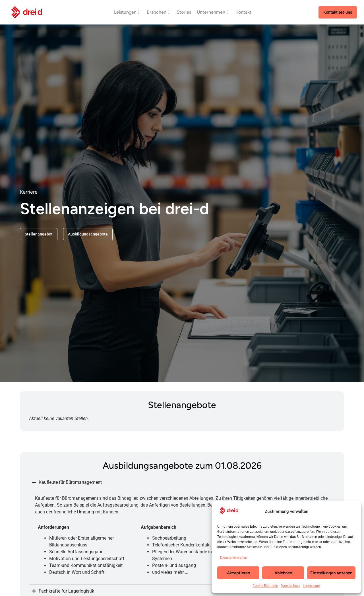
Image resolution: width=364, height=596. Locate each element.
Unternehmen (213, 12)
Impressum (312, 586)
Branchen (158, 12)
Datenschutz (290, 586)
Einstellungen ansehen (331, 573)
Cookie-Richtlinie (265, 586)
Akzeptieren (238, 573)
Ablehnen (283, 573)
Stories (184, 12)
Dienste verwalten (234, 558)
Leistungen (127, 12)
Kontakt (243, 12)
